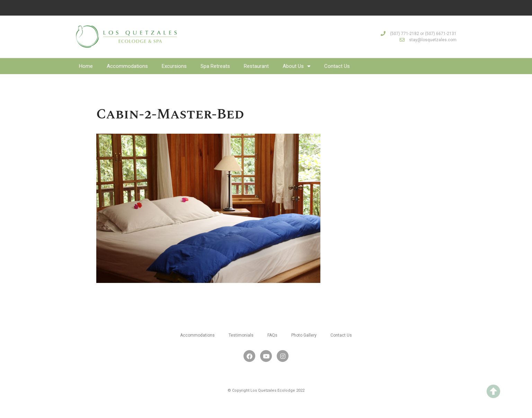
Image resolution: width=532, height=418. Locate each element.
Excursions (174, 66)
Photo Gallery (304, 335)
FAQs (272, 335)
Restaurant (256, 66)
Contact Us (337, 66)
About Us (296, 66)
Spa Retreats (215, 66)
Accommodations (127, 66)
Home (86, 66)
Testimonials (241, 335)
